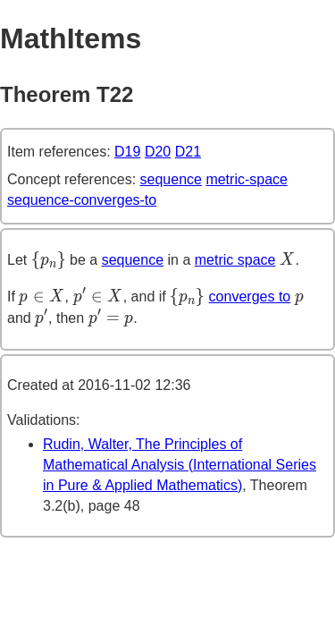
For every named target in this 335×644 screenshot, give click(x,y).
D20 (158, 152)
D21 (188, 152)
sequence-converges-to (82, 200)
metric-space (247, 179)
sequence (171, 179)
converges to (250, 297)
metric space (235, 260)
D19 (127, 152)
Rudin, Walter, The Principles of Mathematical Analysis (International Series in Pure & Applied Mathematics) (180, 465)
